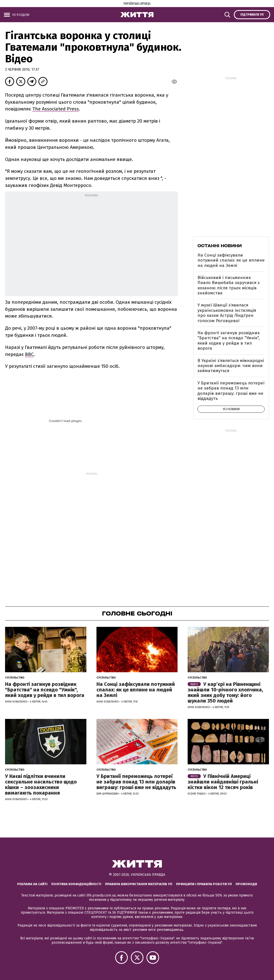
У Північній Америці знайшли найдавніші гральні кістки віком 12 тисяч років (223, 782)
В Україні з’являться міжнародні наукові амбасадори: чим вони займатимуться (231, 366)
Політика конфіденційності (76, 884)
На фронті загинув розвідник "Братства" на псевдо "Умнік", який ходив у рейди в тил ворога (229, 341)
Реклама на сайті (32, 884)
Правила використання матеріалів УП (139, 884)
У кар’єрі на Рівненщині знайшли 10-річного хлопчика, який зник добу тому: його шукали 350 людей (225, 692)
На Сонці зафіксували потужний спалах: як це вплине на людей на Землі (231, 260)
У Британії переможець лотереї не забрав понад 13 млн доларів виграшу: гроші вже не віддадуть (231, 391)
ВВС (29, 354)
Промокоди (246, 884)
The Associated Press (56, 109)
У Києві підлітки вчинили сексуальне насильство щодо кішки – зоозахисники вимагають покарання (41, 785)
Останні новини (220, 246)
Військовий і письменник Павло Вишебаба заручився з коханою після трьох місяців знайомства (229, 285)
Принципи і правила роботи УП (204, 884)
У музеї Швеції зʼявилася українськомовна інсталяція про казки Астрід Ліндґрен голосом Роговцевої (227, 313)
